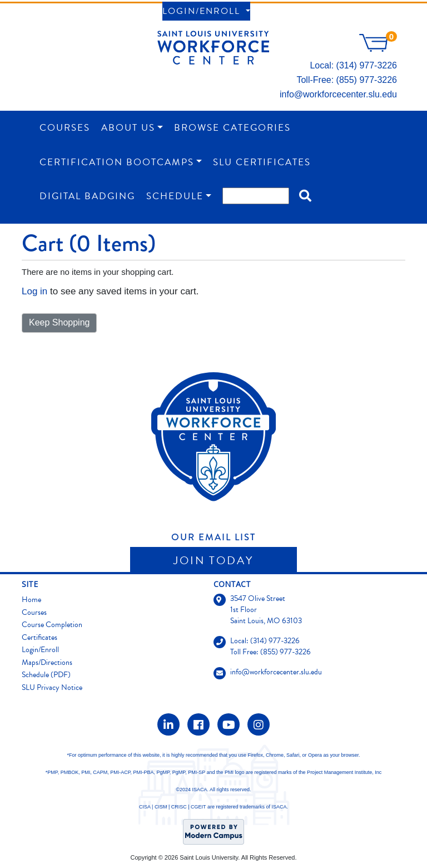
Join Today (213, 560)
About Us (128, 128)
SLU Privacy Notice (52, 687)
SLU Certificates (262, 162)
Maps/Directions (47, 662)
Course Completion (52, 625)
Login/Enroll (203, 11)
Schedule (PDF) (46, 675)
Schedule (175, 196)
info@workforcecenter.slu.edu (338, 94)
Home (31, 600)
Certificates (39, 637)
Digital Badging (87, 196)
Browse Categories (232, 128)
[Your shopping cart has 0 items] (378, 49)
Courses (65, 128)
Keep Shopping (59, 322)
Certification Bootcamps (117, 162)
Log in (34, 291)
